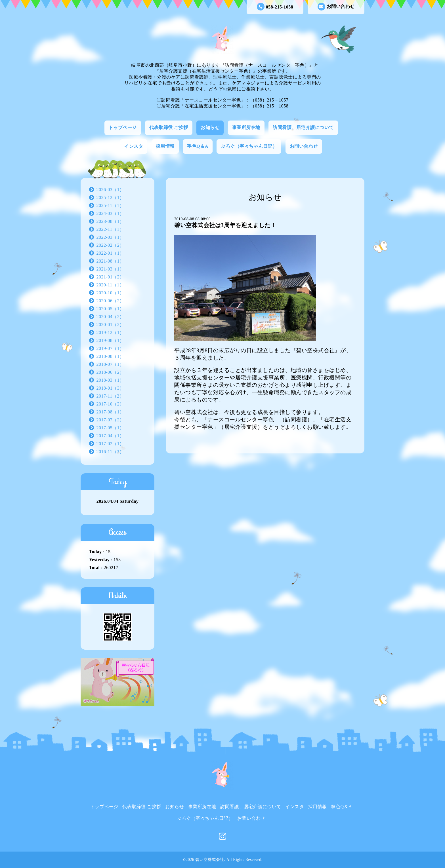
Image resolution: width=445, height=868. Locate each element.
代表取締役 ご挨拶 (169, 127)
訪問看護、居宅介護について (303, 127)
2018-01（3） (110, 388)
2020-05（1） (110, 309)
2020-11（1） (110, 285)
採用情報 (165, 146)
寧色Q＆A (198, 146)
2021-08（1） (110, 261)
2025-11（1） (110, 205)
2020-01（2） (110, 325)
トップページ (123, 127)
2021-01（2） (110, 277)
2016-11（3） (110, 452)
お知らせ (210, 127)
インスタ (134, 146)
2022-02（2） (110, 245)
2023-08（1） (110, 221)
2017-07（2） (110, 420)
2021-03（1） (110, 269)
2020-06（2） (110, 301)
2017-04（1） (110, 436)
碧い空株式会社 (210, 860)
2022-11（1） (110, 229)
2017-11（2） (110, 396)
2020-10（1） (110, 293)
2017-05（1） (110, 428)
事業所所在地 (246, 127)
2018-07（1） (110, 364)
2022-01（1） (110, 253)
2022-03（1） (110, 237)
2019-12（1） (110, 332)
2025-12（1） (110, 198)
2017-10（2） (110, 404)
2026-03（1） (110, 190)
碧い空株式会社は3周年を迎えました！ (225, 225)
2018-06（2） (110, 372)
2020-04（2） (110, 317)
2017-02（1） (110, 444)
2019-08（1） (110, 340)
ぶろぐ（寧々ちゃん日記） (249, 146)
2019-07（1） (110, 348)
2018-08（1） (110, 356)
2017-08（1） (110, 412)
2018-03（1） (110, 380)
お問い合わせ (336, 7)
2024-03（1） (110, 213)
